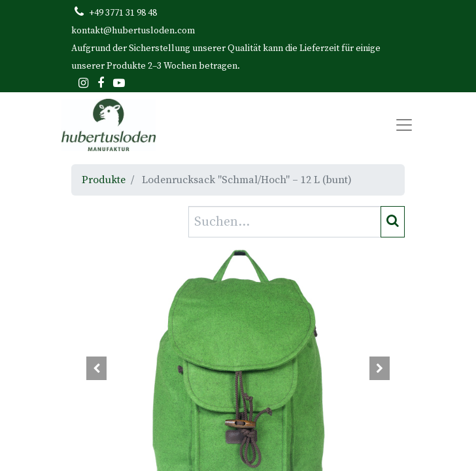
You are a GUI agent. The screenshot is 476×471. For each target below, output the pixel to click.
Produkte (104, 180)
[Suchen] (393, 222)
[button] (96, 368)
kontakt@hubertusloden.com (133, 31)
